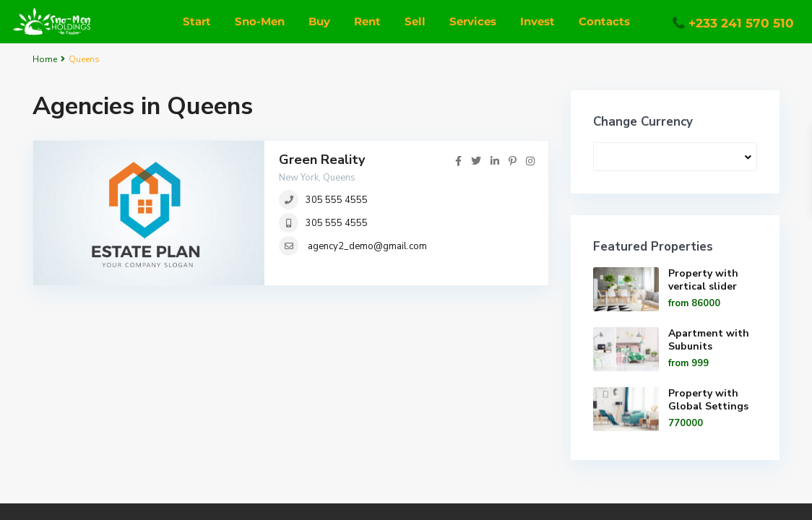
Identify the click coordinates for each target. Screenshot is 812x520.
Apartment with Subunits (709, 340)
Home (45, 59)
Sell (415, 21)
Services (473, 21)
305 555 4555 (337, 200)
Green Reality (322, 160)
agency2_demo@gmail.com (367, 246)
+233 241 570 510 (741, 23)
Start (197, 21)
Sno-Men (260, 21)
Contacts (604, 21)
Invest (537, 21)
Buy (319, 21)
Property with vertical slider (703, 280)
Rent (367, 21)
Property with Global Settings (708, 400)
